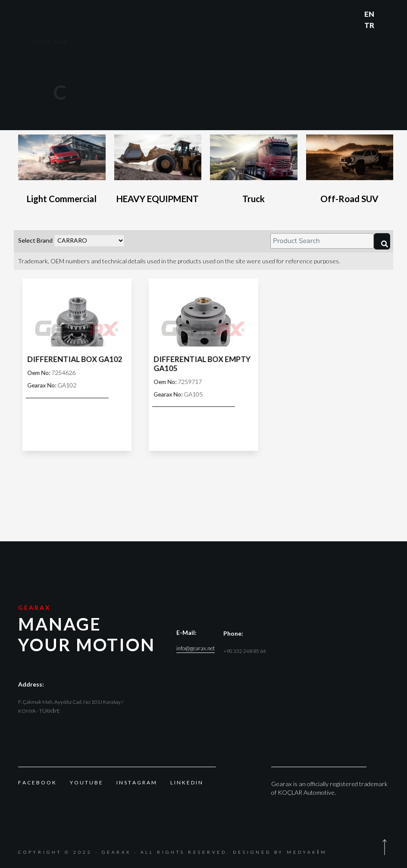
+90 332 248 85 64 (245, 651)
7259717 (182, 382)
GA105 (182, 394)
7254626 (55, 373)
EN (369, 14)
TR (369, 25)
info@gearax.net (196, 648)
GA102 (56, 385)
